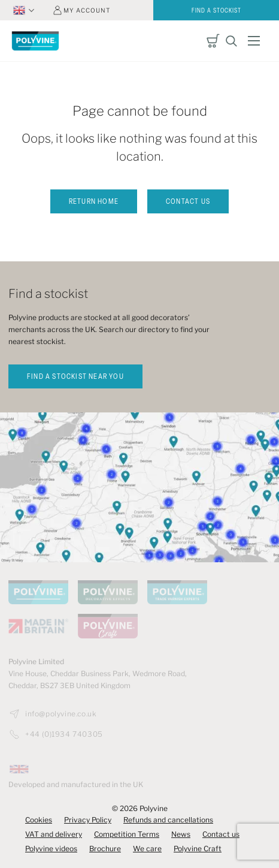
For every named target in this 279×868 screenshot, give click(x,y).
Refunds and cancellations (168, 820)
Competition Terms (127, 834)
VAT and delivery (54, 834)
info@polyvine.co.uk (61, 714)
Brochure (105, 849)
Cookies (39, 820)
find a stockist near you (75, 377)
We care (147, 849)
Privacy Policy (88, 820)
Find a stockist (216, 11)
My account (87, 10)
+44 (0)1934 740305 (64, 734)
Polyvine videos (51, 849)
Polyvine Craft (198, 849)
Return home (94, 202)
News (181, 834)
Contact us (188, 202)
